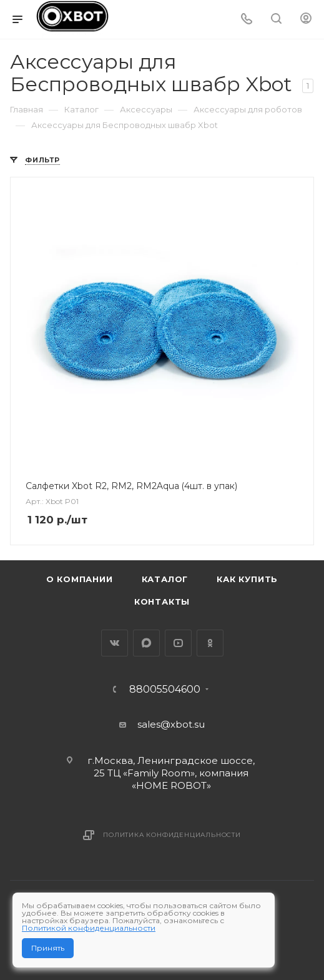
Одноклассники (210, 643)
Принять (48, 948)
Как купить (247, 579)
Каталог (165, 579)
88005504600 (165, 690)
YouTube (178, 643)
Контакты (162, 601)
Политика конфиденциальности (172, 835)
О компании (80, 579)
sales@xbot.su (171, 724)
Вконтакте (115, 643)
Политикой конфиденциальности (89, 928)
